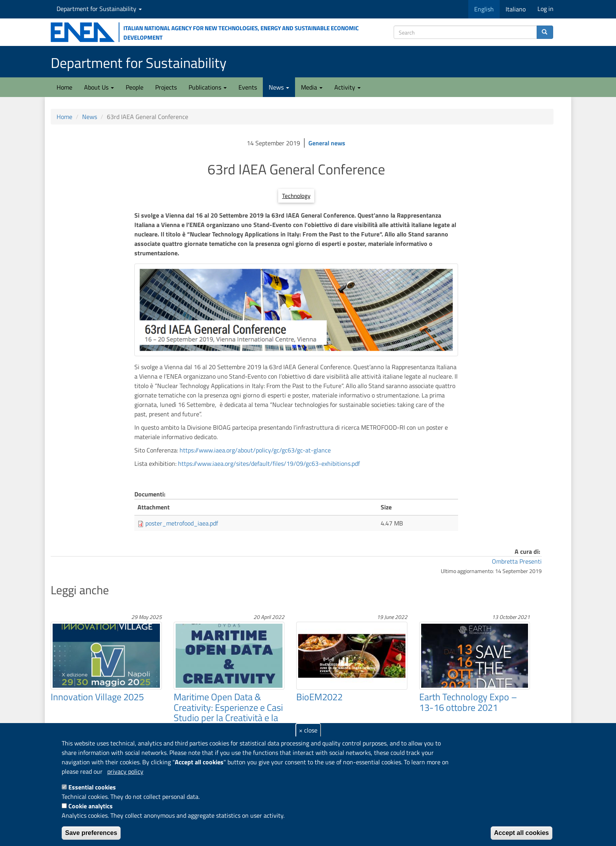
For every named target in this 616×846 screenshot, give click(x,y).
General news (327, 143)
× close (308, 730)
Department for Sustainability (99, 9)
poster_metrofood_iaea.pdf (182, 523)
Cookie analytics (91, 806)
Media (312, 87)
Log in (545, 9)
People (135, 87)
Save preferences (91, 833)
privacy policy (125, 771)
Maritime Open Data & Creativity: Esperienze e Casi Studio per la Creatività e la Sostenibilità (228, 712)
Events (248, 87)
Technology (296, 196)
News (279, 87)
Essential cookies (92, 787)
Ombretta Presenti (517, 561)
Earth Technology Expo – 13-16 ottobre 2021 (468, 702)
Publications (208, 87)
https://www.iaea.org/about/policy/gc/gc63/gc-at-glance (255, 450)
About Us (99, 87)
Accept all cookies (522, 833)
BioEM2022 (319, 697)
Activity (347, 87)
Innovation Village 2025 (97, 697)
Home (64, 87)
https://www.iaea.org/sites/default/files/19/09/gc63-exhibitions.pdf (269, 463)
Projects (166, 87)
